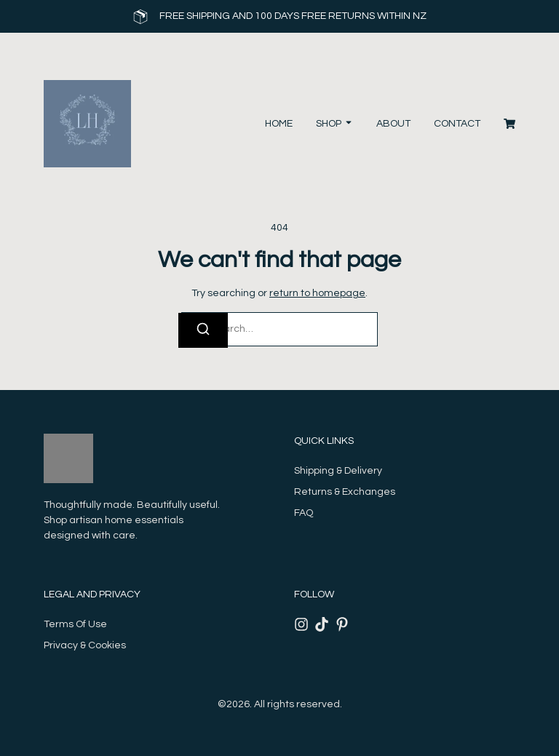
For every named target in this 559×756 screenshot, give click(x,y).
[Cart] (510, 124)
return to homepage (317, 293)
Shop (329, 124)
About (393, 124)
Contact (457, 124)
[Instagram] (301, 624)
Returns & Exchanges (345, 492)
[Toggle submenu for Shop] (347, 124)
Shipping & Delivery (338, 471)
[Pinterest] (342, 624)
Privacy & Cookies (85, 645)
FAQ (304, 513)
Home (279, 124)
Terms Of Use (75, 624)
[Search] (203, 330)
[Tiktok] (322, 624)
